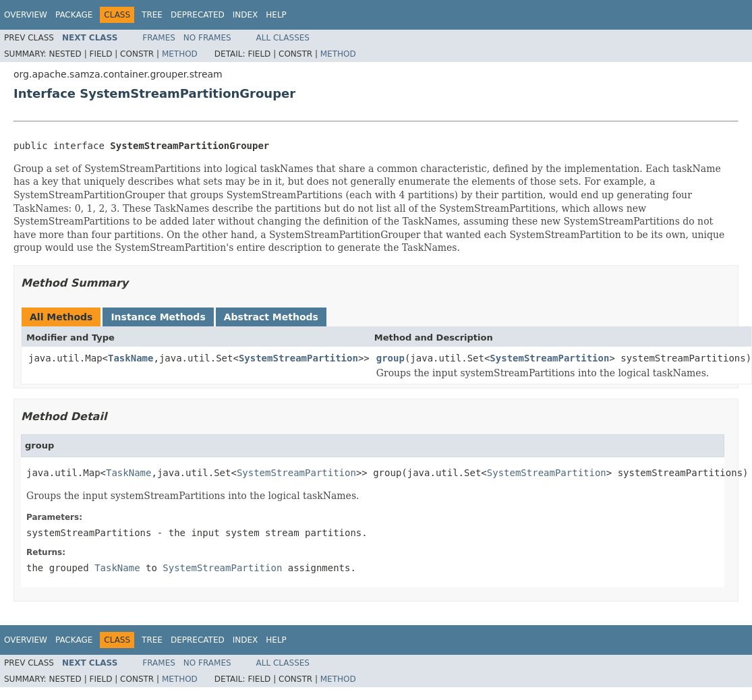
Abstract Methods (271, 317)
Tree (152, 15)
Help (276, 15)
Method (180, 54)
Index (245, 15)
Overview (26, 15)
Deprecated (198, 15)
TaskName (131, 358)
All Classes (283, 38)
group (391, 358)
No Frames (207, 38)
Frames (159, 38)
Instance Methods (158, 317)
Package (74, 15)
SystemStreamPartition (298, 358)
